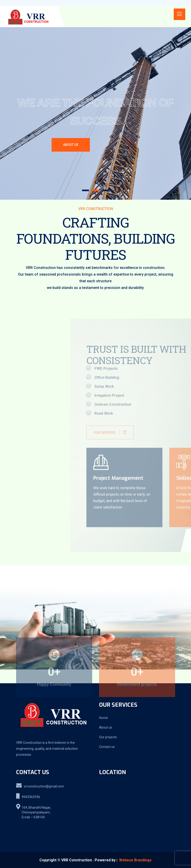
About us (106, 727)
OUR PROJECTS (116, 147)
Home (103, 718)
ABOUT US (71, 145)
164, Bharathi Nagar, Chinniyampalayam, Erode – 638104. (34, 811)
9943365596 (28, 796)
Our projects (108, 737)
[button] (85, 190)
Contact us (107, 747)
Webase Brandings (135, 860)
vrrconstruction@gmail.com (40, 785)
